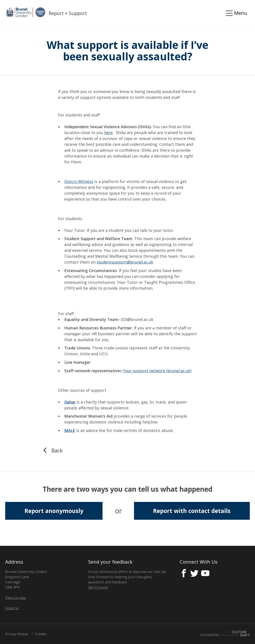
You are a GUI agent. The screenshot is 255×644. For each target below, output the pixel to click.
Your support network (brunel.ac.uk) (157, 371)
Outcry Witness (79, 181)
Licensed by (225, 635)
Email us (12, 608)
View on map (16, 598)
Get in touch (98, 587)
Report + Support (68, 13)
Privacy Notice (17, 634)
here (108, 133)
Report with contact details (192, 511)
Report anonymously (54, 511)
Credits (41, 634)
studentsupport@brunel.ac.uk (125, 262)
